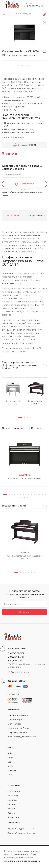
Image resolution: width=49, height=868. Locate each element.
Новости (12, 809)
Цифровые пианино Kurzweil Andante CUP (20, 367)
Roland (11, 753)
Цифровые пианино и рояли (19, 129)
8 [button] (26, 495)
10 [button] (31, 495)
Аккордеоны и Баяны (18, 728)
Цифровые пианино (18, 715)
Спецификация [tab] (36, 216)
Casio (10, 762)
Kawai (10, 766)
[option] (13, 395)
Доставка (12, 800)
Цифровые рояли (16, 720)
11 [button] (34, 495)
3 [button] (27, 418)
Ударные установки (17, 732)
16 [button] (19, 498)
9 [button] (29, 495)
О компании (14, 791)
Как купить (13, 796)
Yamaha (11, 758)
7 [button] (23, 495)
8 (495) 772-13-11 (34, 6)
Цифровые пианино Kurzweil (19, 133)
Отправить (25, 612)
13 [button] (40, 495)
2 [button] (24, 418)
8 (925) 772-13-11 (16, 657)
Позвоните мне (25, 184)
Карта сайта (14, 817)
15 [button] (45, 495)
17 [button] (22, 498)
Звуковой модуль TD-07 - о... (21, 833)
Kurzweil (36, 428)
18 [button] (24, 498)
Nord (10, 775)
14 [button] (42, 495)
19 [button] (27, 498)
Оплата (11, 804)
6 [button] (20, 495)
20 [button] (30, 498)
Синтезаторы (14, 724)
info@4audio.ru (16, 660)
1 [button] (20, 418)
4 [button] (30, 418)
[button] (45, 23)
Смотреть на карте (19, 672)
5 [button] (18, 495)
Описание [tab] (13, 216)
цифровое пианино (17, 261)
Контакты (12, 813)
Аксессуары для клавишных (22, 737)
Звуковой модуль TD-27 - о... (21, 829)
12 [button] (37, 495)
